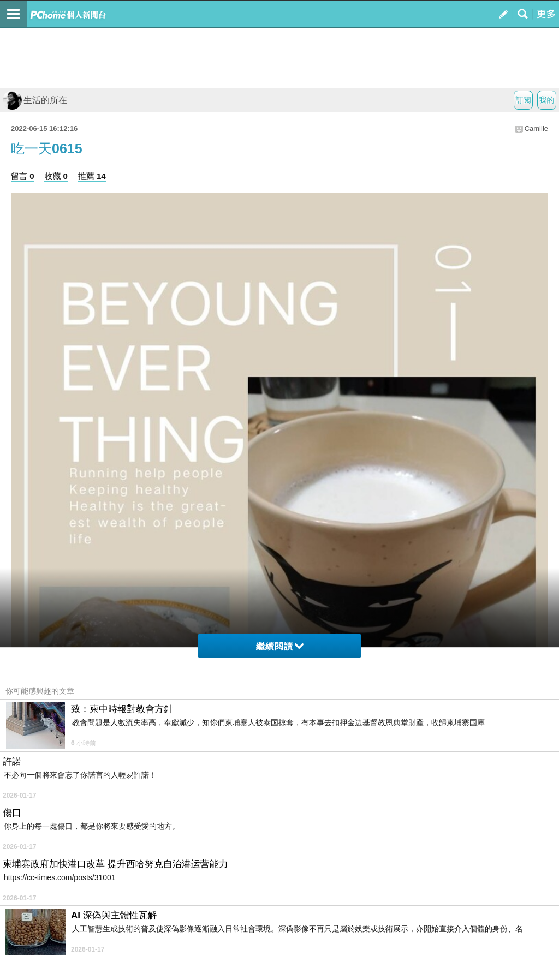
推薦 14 (92, 176)
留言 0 (23, 176)
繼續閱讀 (280, 646)
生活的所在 (35, 100)
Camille (536, 129)
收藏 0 (56, 176)
